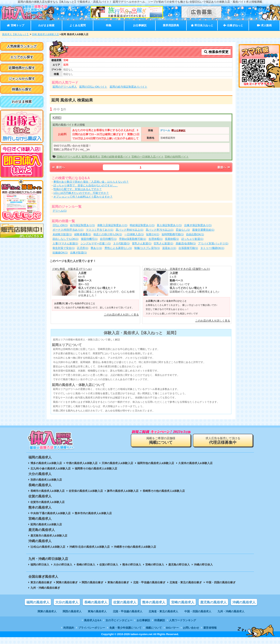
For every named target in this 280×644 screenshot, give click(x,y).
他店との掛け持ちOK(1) (108, 234)
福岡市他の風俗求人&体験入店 (156, 463)
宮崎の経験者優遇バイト (116, 157)
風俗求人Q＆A (93, 620)
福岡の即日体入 (40, 565)
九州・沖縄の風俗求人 (231, 611)
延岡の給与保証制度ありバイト (129, 87)
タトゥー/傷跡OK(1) (212, 248)
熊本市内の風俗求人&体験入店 (93, 513)
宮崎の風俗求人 (183, 602)
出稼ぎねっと (233, 25)
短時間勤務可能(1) (173, 234)
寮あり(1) (96, 248)
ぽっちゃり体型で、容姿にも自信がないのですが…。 (86, 185)
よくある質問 (78, 25)
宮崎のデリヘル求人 (69, 157)
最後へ (224, 167)
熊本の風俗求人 (154, 602)
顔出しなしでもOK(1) (65, 239)
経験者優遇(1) (83, 234)
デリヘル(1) (60, 211)
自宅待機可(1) (108, 239)
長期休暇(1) (172, 239)
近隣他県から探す (22, 68)
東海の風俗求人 (97, 611)
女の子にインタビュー (119, 620)
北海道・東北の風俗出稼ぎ (186, 582)
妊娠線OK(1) (60, 253)
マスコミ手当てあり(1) (100, 230)
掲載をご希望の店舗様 (161, 441)
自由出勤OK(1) (195, 234)
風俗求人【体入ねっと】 (16, 34)
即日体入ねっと (202, 25)
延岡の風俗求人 (91, 157)
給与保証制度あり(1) (83, 225)
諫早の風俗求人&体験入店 (123, 491)
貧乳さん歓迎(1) (142, 243)
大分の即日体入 (63, 565)
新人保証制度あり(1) (169, 225)
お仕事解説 (140, 25)
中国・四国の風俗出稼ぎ (221, 582)
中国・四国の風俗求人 (198, 611)
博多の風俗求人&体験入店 (46, 463)
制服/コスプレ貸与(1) (147, 248)
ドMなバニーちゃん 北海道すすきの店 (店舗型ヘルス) (177, 269)
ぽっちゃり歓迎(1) (192, 239)
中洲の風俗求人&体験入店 (82, 463)
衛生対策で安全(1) (64, 248)
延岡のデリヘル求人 (65, 87)
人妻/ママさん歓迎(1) (65, 243)
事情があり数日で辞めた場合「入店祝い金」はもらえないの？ (91, 182)
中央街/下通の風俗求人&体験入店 (51, 513)
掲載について (154, 628)
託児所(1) (83, 248)
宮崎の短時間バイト (177, 157)
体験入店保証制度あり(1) (112, 225)
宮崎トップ (15, 25)
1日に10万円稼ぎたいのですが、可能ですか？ (81, 193)
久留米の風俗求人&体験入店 (195, 463)
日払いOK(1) (60, 225)
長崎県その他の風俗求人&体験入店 (164, 491)
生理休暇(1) (156, 239)
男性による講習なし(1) (118, 248)
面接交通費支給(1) (203, 230)
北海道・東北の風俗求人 (163, 611)
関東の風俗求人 (47, 611)
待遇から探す (22, 89)
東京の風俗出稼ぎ (41, 582)
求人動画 (264, 25)
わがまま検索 (46, 25)
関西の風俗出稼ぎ (93, 582)
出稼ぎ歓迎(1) (79, 253)
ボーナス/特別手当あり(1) (68, 230)
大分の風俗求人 (67, 602)
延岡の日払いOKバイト (93, 87)
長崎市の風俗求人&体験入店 (47, 491)
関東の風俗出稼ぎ (67, 582)
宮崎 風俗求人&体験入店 (45, 34)
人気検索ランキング (22, 46)
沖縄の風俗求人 (244, 602)
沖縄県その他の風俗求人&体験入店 (135, 547)
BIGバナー (172, 628)
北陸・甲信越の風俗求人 (128, 611)
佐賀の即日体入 (109, 565)
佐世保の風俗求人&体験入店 (86, 491)
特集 (109, 25)
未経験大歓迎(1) (62, 234)
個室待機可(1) (89, 239)
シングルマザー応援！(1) (96, 243)
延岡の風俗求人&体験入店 (46, 524)
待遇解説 (160, 620)
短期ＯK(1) (153, 234)
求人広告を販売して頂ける (223, 441)
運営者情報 (210, 628)
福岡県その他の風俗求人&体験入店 (96, 469)
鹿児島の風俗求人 (213, 602)
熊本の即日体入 (132, 565)
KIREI (57, 118)
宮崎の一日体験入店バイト (148, 157)
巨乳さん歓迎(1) (163, 243)
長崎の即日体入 (86, 565)
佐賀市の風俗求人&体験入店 (47, 502)
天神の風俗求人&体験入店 (117, 463)
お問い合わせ (191, 628)
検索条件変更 (216, 52)
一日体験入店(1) (134, 234)
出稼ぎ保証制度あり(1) (198, 225)
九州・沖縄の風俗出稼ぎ (45, 588)
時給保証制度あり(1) (142, 225)
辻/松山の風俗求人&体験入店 (48, 547)
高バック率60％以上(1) (130, 230)
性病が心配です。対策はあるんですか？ (78, 189)
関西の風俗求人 (72, 611)
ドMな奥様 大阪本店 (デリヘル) (72, 269)
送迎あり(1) (169, 248)
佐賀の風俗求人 (125, 602)
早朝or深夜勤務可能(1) (133, 239)
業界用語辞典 (171, 25)
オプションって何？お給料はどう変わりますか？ (83, 197)
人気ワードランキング (183, 620)
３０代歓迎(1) (121, 243)
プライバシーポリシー (92, 628)
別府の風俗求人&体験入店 (46, 480)
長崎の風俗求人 (96, 602)
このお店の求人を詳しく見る (121, 315)
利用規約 (69, 628)
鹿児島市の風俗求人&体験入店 (49, 536)
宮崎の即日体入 (155, 565)
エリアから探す (22, 57)
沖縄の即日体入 (203, 565)
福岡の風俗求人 (38, 602)
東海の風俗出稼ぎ (118, 582)
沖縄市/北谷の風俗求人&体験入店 (90, 547)
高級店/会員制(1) (186, 243)
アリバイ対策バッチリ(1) (213, 243)
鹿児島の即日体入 (179, 565)
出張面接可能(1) (188, 248)
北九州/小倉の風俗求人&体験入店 (51, 469)
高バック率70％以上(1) (160, 230)
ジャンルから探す (22, 79)
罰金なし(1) (183, 230)
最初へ (58, 167)
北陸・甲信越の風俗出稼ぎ (149, 582)
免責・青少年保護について (125, 628)
